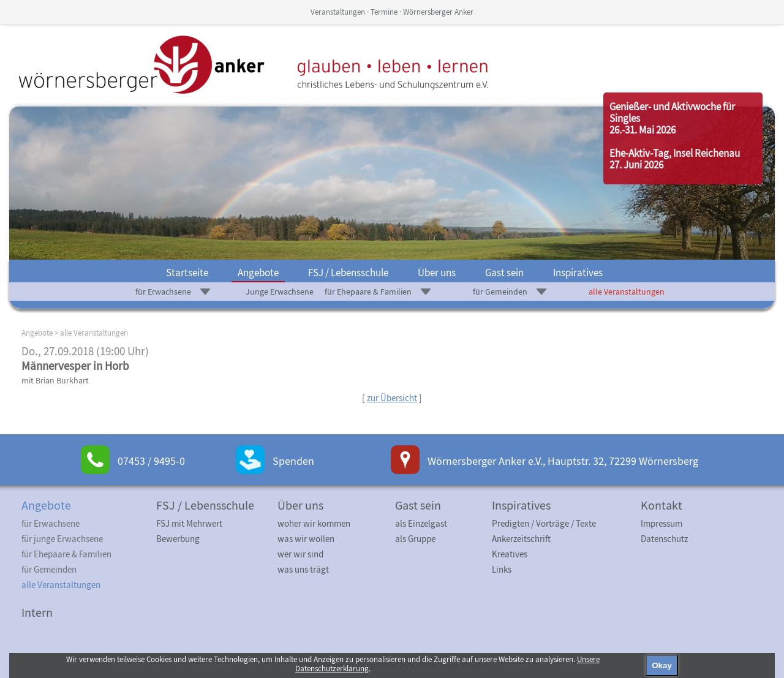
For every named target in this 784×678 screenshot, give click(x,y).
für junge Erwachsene (62, 539)
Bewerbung (178, 539)
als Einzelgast (421, 523)
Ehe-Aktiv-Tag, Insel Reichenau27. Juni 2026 (675, 159)
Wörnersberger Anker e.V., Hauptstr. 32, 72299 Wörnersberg (563, 461)
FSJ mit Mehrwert (189, 523)
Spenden (293, 461)
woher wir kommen (314, 523)
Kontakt (661, 505)
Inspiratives (578, 273)
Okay (662, 665)
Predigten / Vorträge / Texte (544, 523)
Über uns (437, 273)
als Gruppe (415, 539)
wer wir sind (300, 554)
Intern (37, 612)
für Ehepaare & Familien (368, 292)
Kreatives (510, 554)
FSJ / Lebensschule (348, 273)
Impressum (661, 523)
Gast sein (504, 273)
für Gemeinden (500, 292)
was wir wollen (306, 539)
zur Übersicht (392, 398)
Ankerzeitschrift (521, 539)
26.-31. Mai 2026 (643, 130)
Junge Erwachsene (280, 292)
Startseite (187, 273)
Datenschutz (664, 539)
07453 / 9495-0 (151, 461)
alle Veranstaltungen (627, 292)
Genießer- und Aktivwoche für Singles (672, 112)
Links (502, 569)
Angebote (258, 273)
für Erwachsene (163, 292)
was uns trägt (303, 569)
